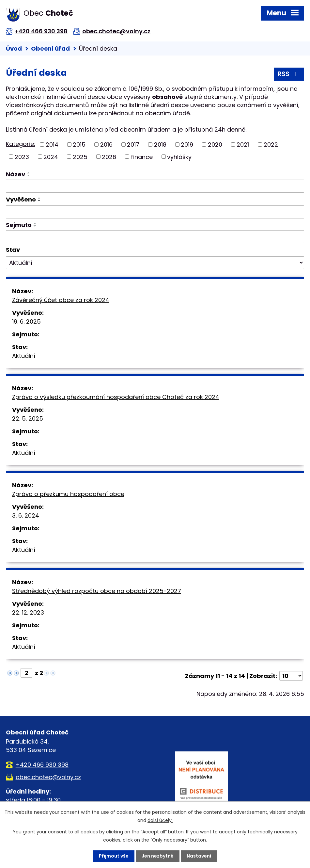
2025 (80, 157)
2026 (109, 157)
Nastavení (199, 856)
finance (142, 157)
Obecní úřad (50, 48)
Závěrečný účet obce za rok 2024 (61, 300)
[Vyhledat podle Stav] (155, 263)
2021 (243, 145)
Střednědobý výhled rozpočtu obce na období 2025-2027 (97, 591)
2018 (160, 145)
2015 (79, 145)
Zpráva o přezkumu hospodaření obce (68, 494)
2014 (52, 145)
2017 (133, 145)
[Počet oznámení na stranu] (291, 676)
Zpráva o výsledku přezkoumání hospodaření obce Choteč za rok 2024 (116, 397)
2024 (51, 157)
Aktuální (24, 356)
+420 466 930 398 (41, 31)
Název (15, 174)
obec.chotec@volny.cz (116, 31)
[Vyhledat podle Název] (155, 186)
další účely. (160, 820)
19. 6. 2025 (26, 321)
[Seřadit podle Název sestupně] (29, 175)
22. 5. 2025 (28, 418)
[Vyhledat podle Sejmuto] (155, 237)
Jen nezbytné (158, 856)
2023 (22, 157)
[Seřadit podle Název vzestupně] (29, 173)
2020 (215, 145)
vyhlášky (179, 157)
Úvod (14, 48)
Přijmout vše (114, 856)
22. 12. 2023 (28, 612)
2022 (271, 145)
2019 (187, 145)
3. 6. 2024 (26, 515)
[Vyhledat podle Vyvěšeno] (155, 212)
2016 (106, 145)
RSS (289, 74)
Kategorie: (21, 144)
